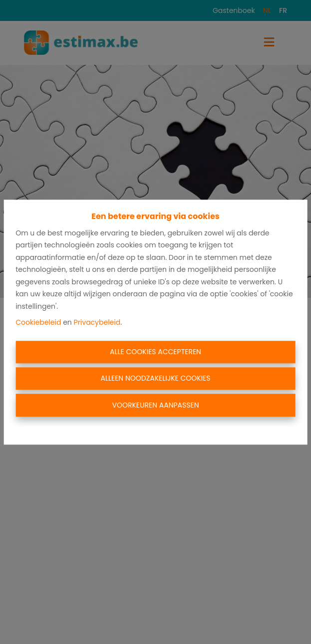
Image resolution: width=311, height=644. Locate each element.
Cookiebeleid (38, 323)
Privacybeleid (97, 323)
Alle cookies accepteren (155, 352)
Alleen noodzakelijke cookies (155, 379)
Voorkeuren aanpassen (156, 405)
